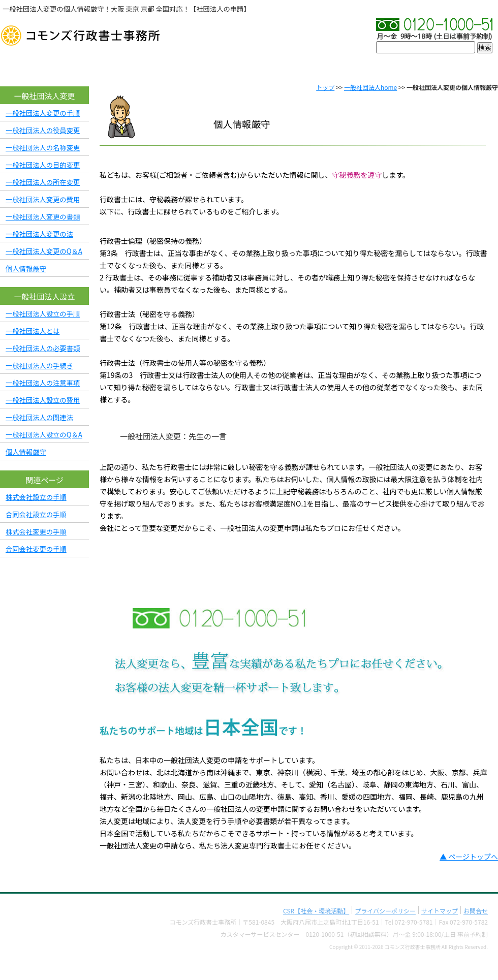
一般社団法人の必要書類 (43, 348)
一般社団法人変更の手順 (43, 113)
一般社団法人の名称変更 (43, 148)
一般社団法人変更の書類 (43, 217)
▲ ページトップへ (469, 857)
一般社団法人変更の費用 (43, 199)
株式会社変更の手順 (36, 532)
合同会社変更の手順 (36, 549)
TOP (36, 66)
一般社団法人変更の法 (39, 234)
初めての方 (178, 66)
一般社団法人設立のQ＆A (44, 435)
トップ (325, 87)
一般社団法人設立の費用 (43, 400)
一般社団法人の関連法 (39, 417)
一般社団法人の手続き (39, 366)
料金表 (391, 66)
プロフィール (249, 66)
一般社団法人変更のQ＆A (44, 251)
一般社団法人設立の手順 (43, 314)
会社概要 (106, 66)
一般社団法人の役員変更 (43, 130)
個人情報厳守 (26, 268)
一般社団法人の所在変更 (43, 182)
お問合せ (462, 66)
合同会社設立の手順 (36, 514)
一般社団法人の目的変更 (43, 165)
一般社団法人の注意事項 (43, 383)
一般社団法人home (370, 87)
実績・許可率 (320, 66)
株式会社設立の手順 (36, 497)
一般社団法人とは (33, 331)
